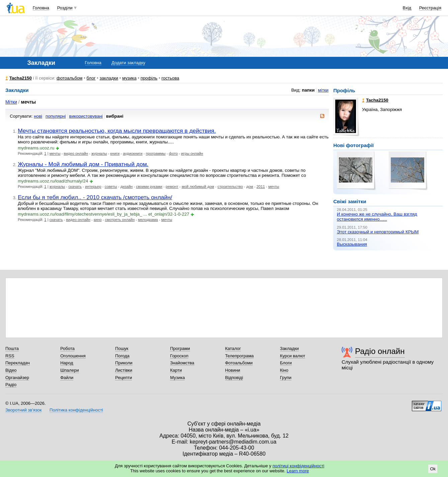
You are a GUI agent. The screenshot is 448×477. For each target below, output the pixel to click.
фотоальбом (69, 78)
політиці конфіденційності (298, 466)
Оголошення (73, 356)
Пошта (12, 348)
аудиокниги (132, 153)
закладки (109, 78)
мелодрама (148, 220)
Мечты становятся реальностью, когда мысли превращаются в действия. (117, 131)
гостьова (170, 78)
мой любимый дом (198, 187)
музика (129, 78)
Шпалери (70, 370)
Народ (67, 363)
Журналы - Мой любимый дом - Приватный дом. (83, 164)
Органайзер (17, 378)
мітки (323, 90)
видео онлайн (76, 153)
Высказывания (352, 244)
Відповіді (234, 378)
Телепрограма (240, 356)
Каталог (233, 348)
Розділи (65, 8)
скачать (75, 187)
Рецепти (123, 378)
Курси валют (293, 356)
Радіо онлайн (380, 351)
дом (250, 187)
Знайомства (182, 363)
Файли (67, 378)
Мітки (11, 102)
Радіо (11, 385)
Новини (233, 370)
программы (156, 153)
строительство (230, 187)
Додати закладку (128, 63)
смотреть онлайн (120, 220)
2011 (261, 187)
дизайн (127, 187)
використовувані (86, 116)
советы (111, 187)
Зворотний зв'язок (23, 410)
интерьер (93, 187)
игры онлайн (192, 153)
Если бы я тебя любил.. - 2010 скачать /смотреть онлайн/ (95, 197)
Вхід (407, 8)
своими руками (149, 187)
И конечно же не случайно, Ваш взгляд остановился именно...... (377, 217)
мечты (55, 153)
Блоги (286, 363)
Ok (433, 469)
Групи (286, 378)
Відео (11, 370)
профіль (149, 78)
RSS (10, 356)
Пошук (122, 348)
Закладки (289, 348)
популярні (56, 116)
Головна (41, 8)
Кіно (284, 370)
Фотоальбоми (239, 363)
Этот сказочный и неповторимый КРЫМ (378, 232)
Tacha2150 (21, 78)
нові (38, 116)
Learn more (298, 471)
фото (173, 153)
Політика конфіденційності (76, 410)
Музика (177, 378)
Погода (122, 356)
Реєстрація (430, 8)
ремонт (172, 187)
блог (91, 78)
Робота (67, 348)
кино (98, 220)
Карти (176, 370)
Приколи (124, 363)
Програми (180, 348)
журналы (99, 153)
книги (115, 153)
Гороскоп (179, 356)
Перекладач (18, 363)
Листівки (124, 370)
